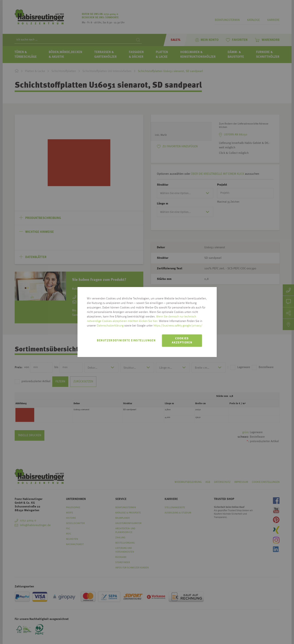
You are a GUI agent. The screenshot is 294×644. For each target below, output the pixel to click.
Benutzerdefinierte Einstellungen (126, 341)
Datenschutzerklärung (110, 326)
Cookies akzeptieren (182, 341)
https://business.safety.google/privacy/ (178, 326)
